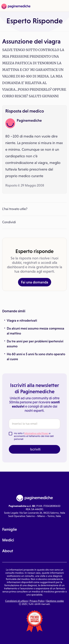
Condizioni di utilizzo (17, 601)
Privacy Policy (37, 601)
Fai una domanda (35, 282)
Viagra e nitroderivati (22, 321)
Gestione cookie (55, 601)
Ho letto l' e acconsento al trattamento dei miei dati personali (34, 436)
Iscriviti (35, 449)
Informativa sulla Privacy (36, 433)
